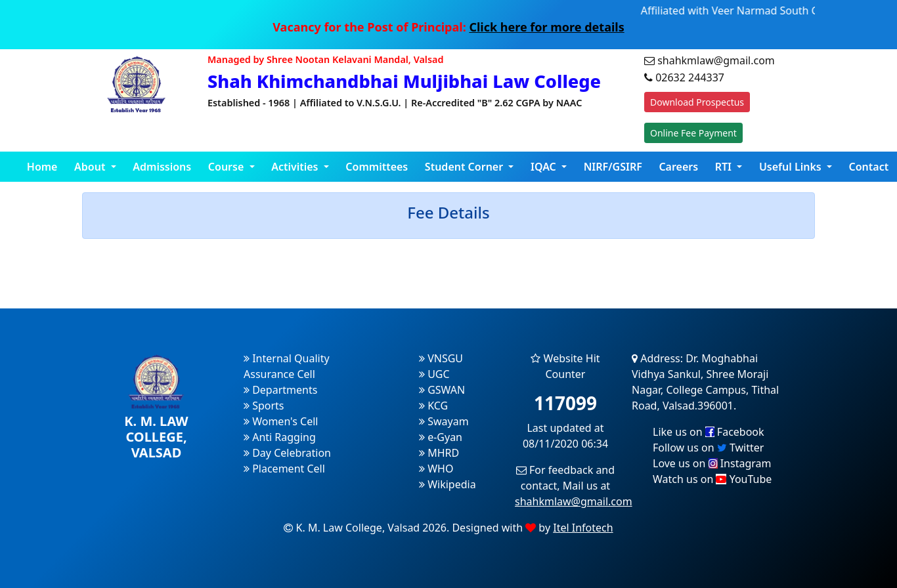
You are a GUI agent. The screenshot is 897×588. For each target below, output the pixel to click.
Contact (869, 167)
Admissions (162, 167)
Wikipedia (448, 484)
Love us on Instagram (712, 463)
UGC (434, 374)
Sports (264, 406)
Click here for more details (546, 27)
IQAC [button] (545, 167)
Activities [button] (296, 167)
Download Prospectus (697, 102)
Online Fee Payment (693, 133)
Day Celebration (287, 453)
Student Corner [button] (465, 167)
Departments (280, 390)
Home (42, 167)
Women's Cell (281, 421)
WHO (436, 469)
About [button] (91, 167)
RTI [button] (725, 167)
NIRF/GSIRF (613, 167)
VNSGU (441, 358)
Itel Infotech (583, 528)
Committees (377, 167)
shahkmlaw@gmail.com (574, 501)
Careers (678, 167)
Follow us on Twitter (708, 448)
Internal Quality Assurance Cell (287, 366)
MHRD (439, 453)
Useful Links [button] (792, 167)
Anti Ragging (280, 437)
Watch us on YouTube (712, 479)
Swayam (444, 421)
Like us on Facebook (709, 432)
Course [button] (228, 167)
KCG (433, 406)
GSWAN (442, 390)
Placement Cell (284, 469)
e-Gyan (441, 437)
